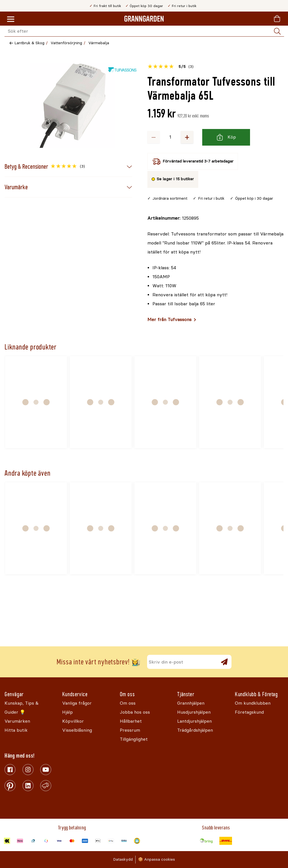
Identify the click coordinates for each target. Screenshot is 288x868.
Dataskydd (123, 859)
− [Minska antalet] (154, 137)
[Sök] (277, 31)
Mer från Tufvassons (169, 320)
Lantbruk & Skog (29, 43)
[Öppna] (73, 106)
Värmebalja (99, 43)
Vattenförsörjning (66, 43)
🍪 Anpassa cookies (157, 859)
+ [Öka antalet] (187, 137)
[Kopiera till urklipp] (173, 218)
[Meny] (11, 19)
